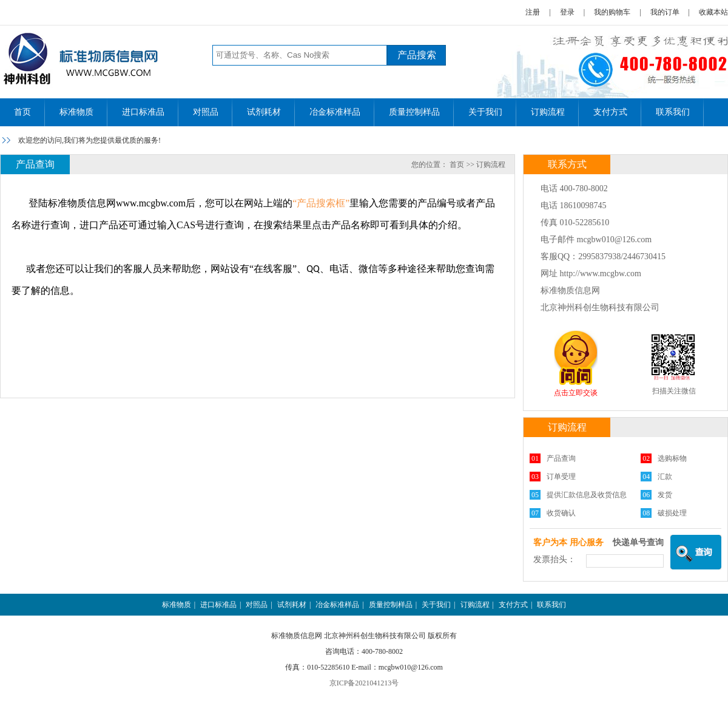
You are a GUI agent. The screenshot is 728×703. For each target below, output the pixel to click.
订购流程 (548, 112)
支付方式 (610, 112)
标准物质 (76, 112)
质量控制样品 (414, 112)
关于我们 (485, 112)
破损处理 (672, 513)
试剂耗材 (264, 112)
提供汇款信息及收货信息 (587, 495)
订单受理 (561, 477)
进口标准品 (143, 112)
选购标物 (672, 458)
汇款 (665, 477)
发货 (665, 495)
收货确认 (561, 513)
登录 (567, 12)
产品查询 (561, 458)
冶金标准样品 (335, 112)
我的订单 (665, 12)
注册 (533, 12)
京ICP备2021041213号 (364, 683)
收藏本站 (713, 12)
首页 (22, 112)
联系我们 (673, 112)
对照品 (206, 112)
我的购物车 (612, 12)
